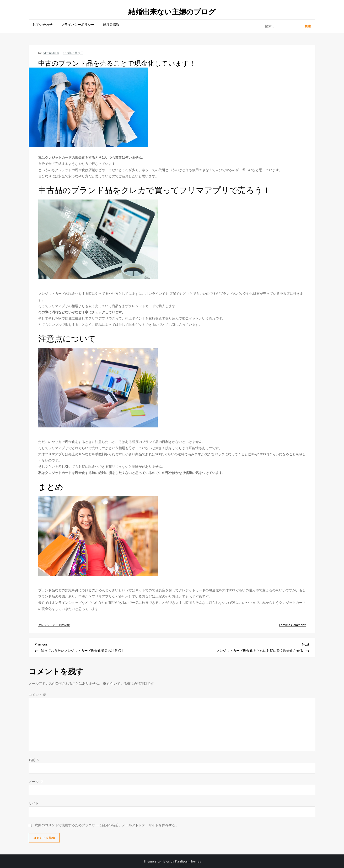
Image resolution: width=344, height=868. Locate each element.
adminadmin (51, 53)
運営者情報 (111, 24)
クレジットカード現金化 (54, 625)
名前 (34, 760)
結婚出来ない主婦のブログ (172, 11)
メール (36, 781)
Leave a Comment (292, 625)
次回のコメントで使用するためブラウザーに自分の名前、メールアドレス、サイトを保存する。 (107, 825)
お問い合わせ (43, 24)
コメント (37, 695)
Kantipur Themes (188, 861)
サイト (34, 803)
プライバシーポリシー (78, 24)
